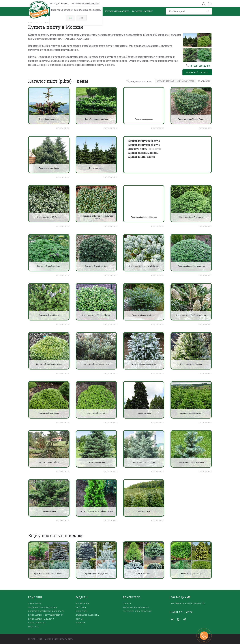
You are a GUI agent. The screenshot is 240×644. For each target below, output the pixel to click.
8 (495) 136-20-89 (92, 3)
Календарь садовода (87, 615)
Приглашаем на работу (41, 619)
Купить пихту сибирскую (144, 141)
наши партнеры (37, 623)
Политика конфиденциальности (46, 611)
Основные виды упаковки (137, 611)
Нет (81, 18)
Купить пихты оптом (142, 157)
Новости (80, 623)
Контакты (34, 627)
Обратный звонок (197, 72)
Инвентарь (81, 611)
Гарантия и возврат (142, 11)
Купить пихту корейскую (144, 145)
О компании (35, 603)
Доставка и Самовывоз (117, 11)
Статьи (79, 619)
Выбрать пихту (138, 149)
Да (70, 18)
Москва (65, 3)
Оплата (127, 603)
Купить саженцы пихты (143, 153)
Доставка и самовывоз (136, 607)
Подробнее (63, 128)
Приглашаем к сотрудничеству (46, 615)
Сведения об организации (43, 607)
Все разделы (82, 603)
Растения (81, 607)
